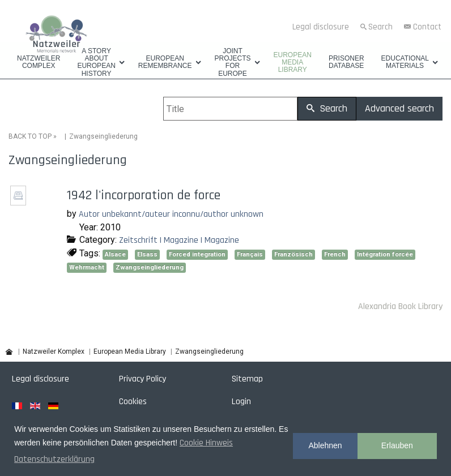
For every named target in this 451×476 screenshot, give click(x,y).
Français (250, 254)
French (335, 254)
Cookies (133, 402)
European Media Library (293, 63)
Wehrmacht (87, 267)
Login (241, 402)
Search (380, 27)
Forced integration (197, 254)
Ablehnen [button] (325, 445)
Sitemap (247, 379)
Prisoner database (346, 62)
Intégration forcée (385, 254)
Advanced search (399, 108)
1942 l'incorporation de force (144, 195)
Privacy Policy (142, 379)
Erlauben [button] (397, 445)
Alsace (115, 254)
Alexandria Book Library (400, 306)
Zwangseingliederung (150, 267)
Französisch (293, 254)
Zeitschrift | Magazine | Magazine (179, 240)
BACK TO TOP (30, 136)
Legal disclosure (321, 27)
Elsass (147, 254)
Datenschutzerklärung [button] (54, 459)
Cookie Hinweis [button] (206, 443)
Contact (427, 27)
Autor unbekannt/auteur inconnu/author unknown (171, 214)
